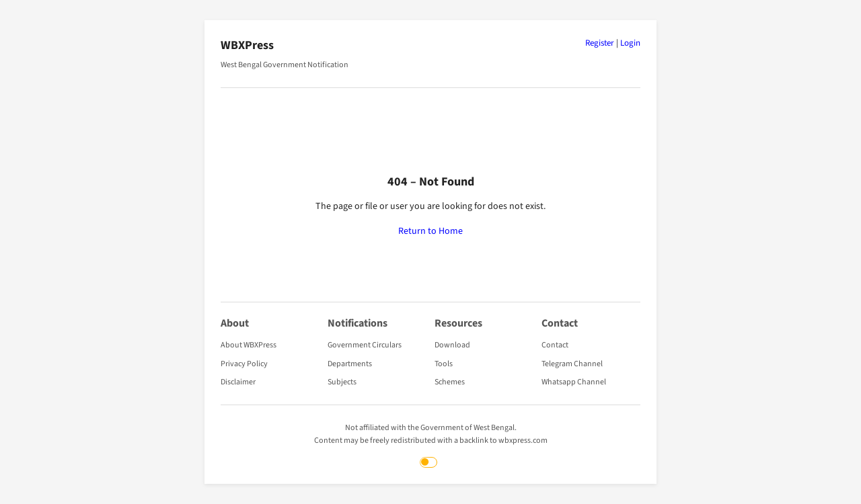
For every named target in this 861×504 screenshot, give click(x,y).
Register (600, 43)
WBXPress (247, 45)
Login (630, 43)
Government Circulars (365, 345)
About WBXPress (249, 345)
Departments (350, 364)
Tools (444, 364)
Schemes (450, 382)
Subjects (342, 382)
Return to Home (430, 231)
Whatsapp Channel (574, 382)
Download (452, 345)
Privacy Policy (244, 364)
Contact (555, 345)
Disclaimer (238, 382)
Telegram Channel (572, 364)
